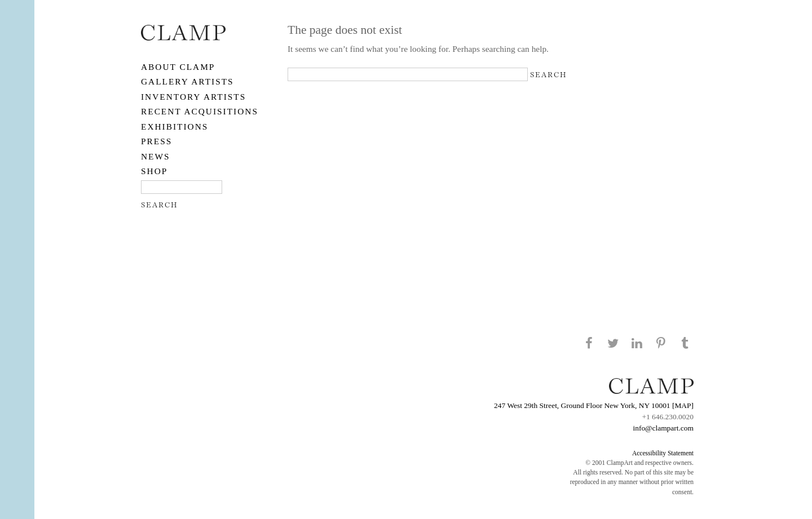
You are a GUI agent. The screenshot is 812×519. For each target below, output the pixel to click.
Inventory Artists (193, 97)
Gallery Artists (187, 81)
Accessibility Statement (663, 453)
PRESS (156, 141)
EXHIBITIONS (175, 127)
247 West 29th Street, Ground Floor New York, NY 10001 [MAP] (594, 405)
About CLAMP (178, 67)
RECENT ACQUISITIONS (200, 111)
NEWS (156, 156)
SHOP (154, 171)
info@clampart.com (663, 428)
